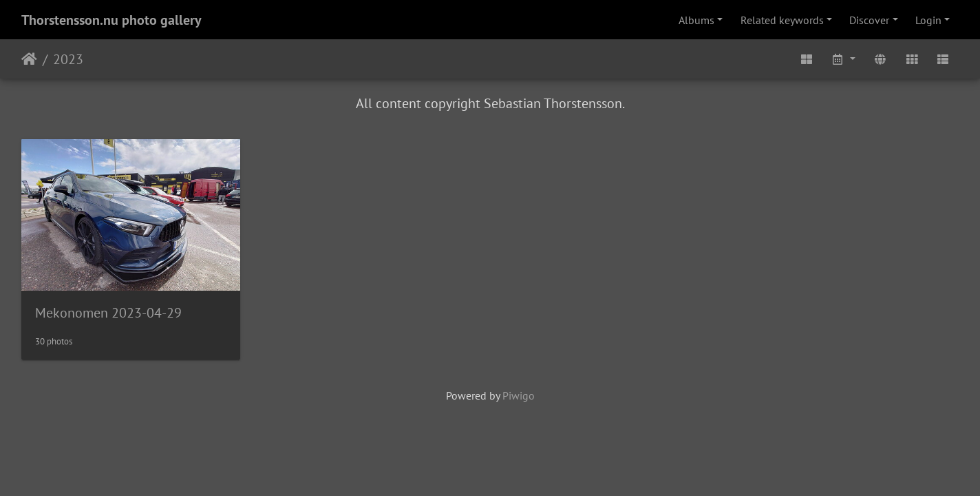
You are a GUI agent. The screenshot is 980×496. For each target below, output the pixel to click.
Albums (696, 20)
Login (928, 20)
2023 (68, 59)
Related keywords (782, 20)
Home (29, 59)
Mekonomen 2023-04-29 (108, 313)
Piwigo (519, 395)
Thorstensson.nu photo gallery (111, 20)
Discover (869, 20)
